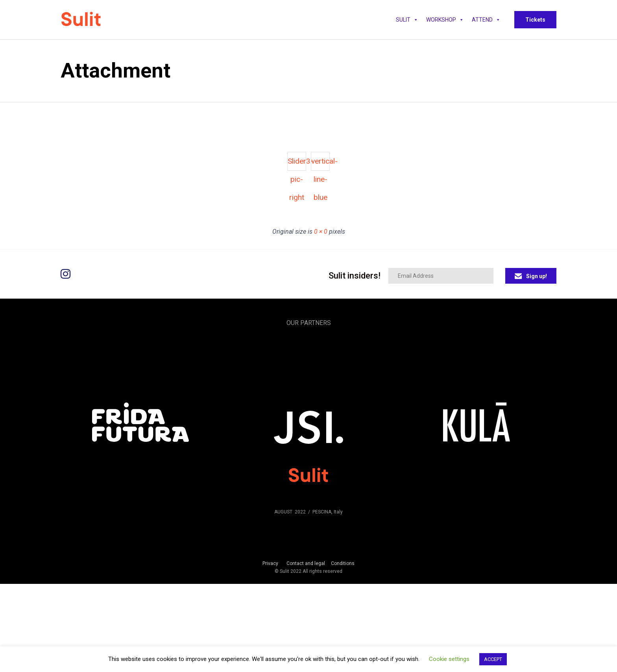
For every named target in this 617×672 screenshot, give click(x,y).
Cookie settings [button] (449, 659)
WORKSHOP (445, 20)
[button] (535, 20)
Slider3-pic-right (297, 164)
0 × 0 (321, 232)
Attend (486, 20)
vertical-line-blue (321, 164)
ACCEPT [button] (493, 659)
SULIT (407, 20)
